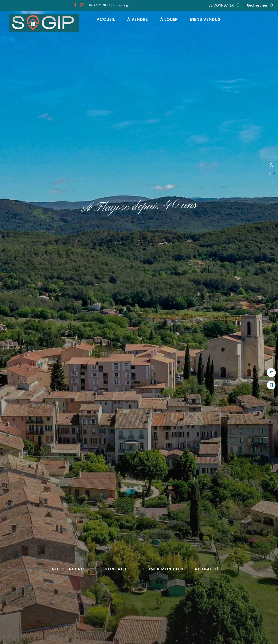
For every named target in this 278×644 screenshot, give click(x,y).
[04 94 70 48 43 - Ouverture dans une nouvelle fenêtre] (100, 5)
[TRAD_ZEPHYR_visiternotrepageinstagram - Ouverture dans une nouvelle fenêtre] (82, 6)
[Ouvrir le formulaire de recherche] (260, 5)
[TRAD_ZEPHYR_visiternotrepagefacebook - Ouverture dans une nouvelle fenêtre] (75, 6)
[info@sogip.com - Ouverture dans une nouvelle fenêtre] (124, 5)
